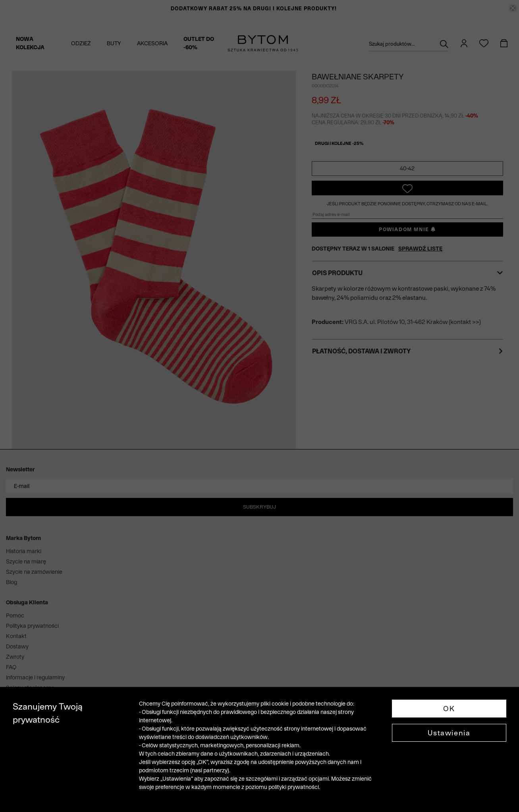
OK (449, 709)
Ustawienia (449, 733)
